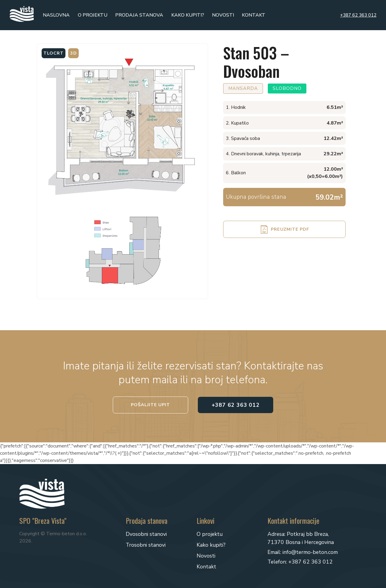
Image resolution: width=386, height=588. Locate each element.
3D (74, 53)
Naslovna (56, 15)
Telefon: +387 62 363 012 (300, 562)
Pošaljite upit (150, 405)
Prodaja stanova (139, 15)
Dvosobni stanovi (146, 534)
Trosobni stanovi (146, 545)
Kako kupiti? (188, 15)
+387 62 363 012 (358, 15)
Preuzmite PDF (290, 229)
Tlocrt (54, 53)
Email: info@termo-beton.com (303, 552)
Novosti (223, 15)
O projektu (93, 15)
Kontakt (254, 15)
